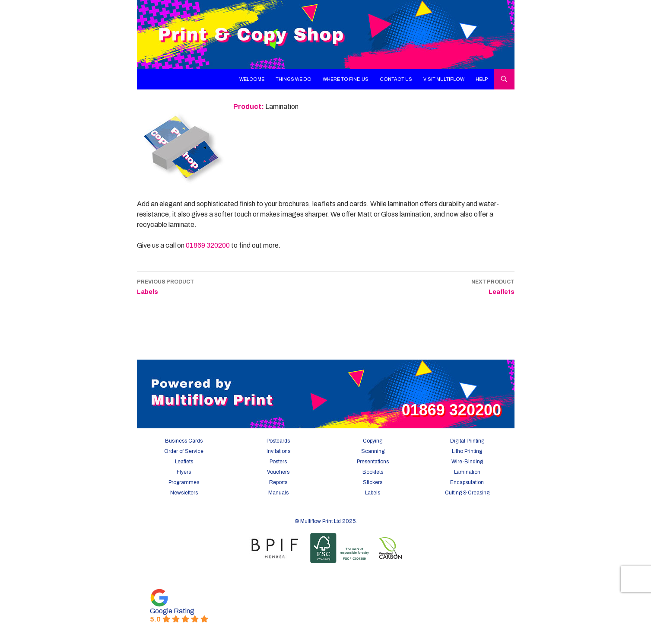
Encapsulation (467, 482)
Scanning (373, 451)
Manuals (278, 493)
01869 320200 (208, 245)
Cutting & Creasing (467, 493)
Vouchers (278, 472)
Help (482, 79)
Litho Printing (467, 451)
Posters (278, 462)
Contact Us (396, 79)
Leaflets (493, 286)
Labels (165, 286)
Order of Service (184, 451)
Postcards (278, 441)
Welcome (252, 79)
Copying (373, 441)
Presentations (373, 462)
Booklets (373, 472)
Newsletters (184, 493)
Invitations (278, 451)
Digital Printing (467, 441)
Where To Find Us (346, 79)
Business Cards (184, 441)
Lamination (467, 472)
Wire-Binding (467, 462)
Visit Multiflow (444, 79)
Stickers (373, 482)
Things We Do (294, 79)
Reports (278, 482)
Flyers (184, 472)
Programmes (184, 482)
